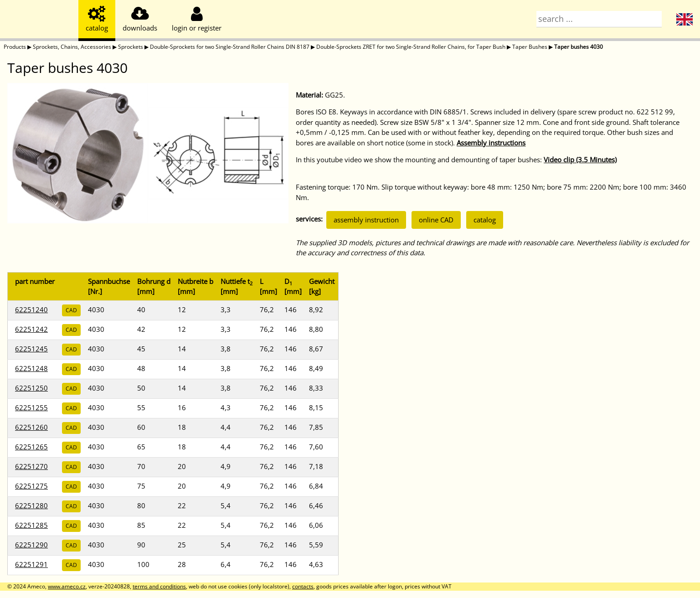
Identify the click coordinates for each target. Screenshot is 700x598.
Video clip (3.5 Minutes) (580, 160)
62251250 (31, 388)
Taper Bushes (530, 47)
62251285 (31, 525)
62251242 (31, 329)
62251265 (31, 447)
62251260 (31, 427)
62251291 (31, 564)
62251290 (31, 545)
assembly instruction (366, 220)
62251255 (31, 407)
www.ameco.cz (67, 586)
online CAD (436, 220)
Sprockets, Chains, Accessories (72, 47)
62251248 (31, 368)
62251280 (31, 505)
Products (15, 47)
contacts (303, 586)
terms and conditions (159, 586)
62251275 (31, 486)
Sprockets (131, 47)
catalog (485, 220)
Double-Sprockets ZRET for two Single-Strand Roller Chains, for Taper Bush (411, 47)
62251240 (31, 309)
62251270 (31, 466)
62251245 (31, 349)
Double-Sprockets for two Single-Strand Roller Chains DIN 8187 (230, 47)
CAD (71, 310)
